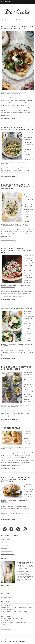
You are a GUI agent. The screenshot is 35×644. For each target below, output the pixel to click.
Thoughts (5, 545)
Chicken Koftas (11, 428)
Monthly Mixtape (7, 551)
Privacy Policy (6, 629)
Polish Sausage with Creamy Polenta (15, 619)
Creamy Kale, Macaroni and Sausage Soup (17, 607)
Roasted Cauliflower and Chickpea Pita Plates (17, 28)
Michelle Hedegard (18, 641)
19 (16, 419)
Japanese (28, 344)
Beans (4, 164)
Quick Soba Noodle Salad (17, 308)
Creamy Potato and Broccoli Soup (14, 615)
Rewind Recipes (6, 542)
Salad (8, 164)
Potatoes (5, 502)
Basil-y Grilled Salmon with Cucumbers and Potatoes (16, 479)
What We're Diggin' (7, 554)
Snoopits (4, 548)
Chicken (28, 447)
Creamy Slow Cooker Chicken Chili (14, 611)
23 (15, 176)
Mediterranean (7, 94)
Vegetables (6, 407)
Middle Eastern (7, 449)
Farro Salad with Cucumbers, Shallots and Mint (17, 250)
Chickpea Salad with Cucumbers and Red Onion (17, 128)
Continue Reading (8, 119)
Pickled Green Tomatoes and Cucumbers (16, 368)
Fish (26, 225)
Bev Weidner (8, 92)
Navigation (8, 2)
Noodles (5, 346)
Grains (27, 285)
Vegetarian (17, 94)
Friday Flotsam (6, 539)
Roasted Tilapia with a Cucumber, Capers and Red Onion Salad (17, 187)
